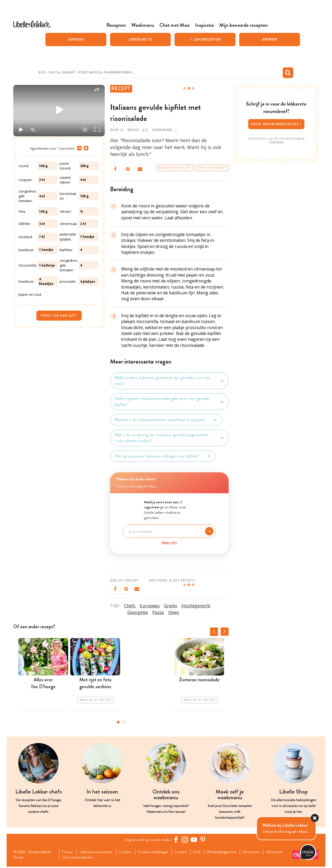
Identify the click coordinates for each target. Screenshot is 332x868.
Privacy (69, 852)
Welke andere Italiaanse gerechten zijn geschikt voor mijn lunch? (169, 381)
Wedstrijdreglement (237, 852)
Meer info (169, 542)
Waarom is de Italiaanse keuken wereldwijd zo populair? (166, 420)
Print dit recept (212, 168)
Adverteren (73, 858)
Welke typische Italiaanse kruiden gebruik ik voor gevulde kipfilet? (169, 402)
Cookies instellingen (161, 852)
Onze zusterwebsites (107, 858)
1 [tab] (118, 722)
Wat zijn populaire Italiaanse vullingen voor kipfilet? (163, 456)
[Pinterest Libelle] (205, 840)
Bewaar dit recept (175, 168)
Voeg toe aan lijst (59, 316)
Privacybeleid (276, 142)
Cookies (131, 852)
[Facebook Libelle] (178, 840)
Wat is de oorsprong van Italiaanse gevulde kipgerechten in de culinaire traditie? (169, 438)
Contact (192, 852)
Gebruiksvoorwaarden (100, 852)
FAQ (210, 852)
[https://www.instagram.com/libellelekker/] (187, 840)
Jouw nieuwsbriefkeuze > (276, 124)
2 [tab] (124, 722)
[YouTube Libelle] (196, 840)
